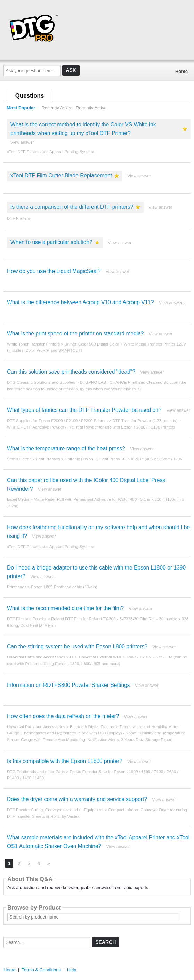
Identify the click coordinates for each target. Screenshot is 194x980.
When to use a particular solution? (51, 242)
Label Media (18, 499)
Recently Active (91, 108)
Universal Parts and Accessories (36, 657)
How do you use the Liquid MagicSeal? (54, 271)
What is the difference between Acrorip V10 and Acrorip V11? (80, 302)
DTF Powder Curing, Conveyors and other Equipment (55, 810)
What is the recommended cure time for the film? (65, 608)
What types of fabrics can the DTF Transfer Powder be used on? (84, 410)
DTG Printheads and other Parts (36, 771)
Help (72, 970)
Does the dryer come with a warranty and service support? (77, 799)
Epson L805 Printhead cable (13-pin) (64, 587)
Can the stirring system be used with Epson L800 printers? (77, 646)
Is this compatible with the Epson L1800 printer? (65, 761)
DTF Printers (18, 218)
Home (181, 71)
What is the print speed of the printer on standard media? (75, 334)
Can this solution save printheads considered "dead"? (71, 372)
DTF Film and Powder (27, 619)
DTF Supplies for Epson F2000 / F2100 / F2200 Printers (57, 420)
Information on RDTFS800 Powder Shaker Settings (68, 685)
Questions (30, 96)
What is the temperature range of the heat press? (66, 449)
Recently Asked (57, 108)
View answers (172, 303)
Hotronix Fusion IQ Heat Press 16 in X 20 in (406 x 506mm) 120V (124, 459)
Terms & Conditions (41, 970)
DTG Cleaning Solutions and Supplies (41, 382)
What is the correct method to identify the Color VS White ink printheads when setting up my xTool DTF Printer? (83, 129)
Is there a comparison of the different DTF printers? (72, 207)
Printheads (17, 587)
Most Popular (21, 108)
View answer (22, 142)
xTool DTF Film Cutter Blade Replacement (61, 176)
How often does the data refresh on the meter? (63, 716)
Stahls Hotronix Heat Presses (34, 459)
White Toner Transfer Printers (33, 344)
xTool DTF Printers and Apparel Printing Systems (51, 152)
